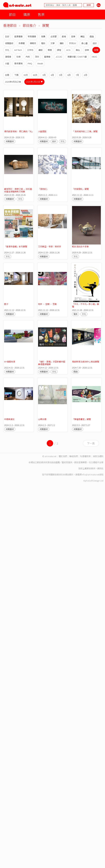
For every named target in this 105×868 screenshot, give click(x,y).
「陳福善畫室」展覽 (81, 419)
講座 (40, 50)
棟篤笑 (33, 43)
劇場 (64, 36)
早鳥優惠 (32, 36)
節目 (12, 14)
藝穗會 (47, 57)
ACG (68, 50)
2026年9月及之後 (13, 82)
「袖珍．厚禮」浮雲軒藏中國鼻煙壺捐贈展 (52, 363)
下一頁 (91, 443)
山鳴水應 (42, 419)
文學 (52, 43)
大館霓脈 (42, 131)
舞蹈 (82, 36)
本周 (7, 75)
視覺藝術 (9, 43)
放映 (87, 50)
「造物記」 (43, 189)
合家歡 (54, 36)
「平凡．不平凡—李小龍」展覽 (85, 305)
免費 (43, 36)
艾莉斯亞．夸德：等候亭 (50, 246)
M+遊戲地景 (10, 362)
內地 (28, 57)
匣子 (6, 304)
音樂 (73, 36)
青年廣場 (18, 63)
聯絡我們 (74, 456)
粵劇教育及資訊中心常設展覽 (86, 362)
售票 (41, 14)
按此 (101, 468)
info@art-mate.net (90, 474)
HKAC (95, 57)
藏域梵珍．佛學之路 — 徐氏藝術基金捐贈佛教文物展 (18, 190)
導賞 (50, 50)
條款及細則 (98, 456)
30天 (26, 75)
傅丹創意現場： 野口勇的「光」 (19, 131)
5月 (61, 75)
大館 (7, 63)
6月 (69, 75)
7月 (77, 75)
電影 (43, 43)
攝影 (62, 43)
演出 (78, 50)
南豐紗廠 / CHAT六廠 (77, 57)
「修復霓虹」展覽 (80, 189)
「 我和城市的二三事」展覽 (85, 131)
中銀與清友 (9, 419)
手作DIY (73, 43)
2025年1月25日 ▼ (34, 82)
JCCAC (59, 57)
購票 (27, 14)
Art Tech (18, 50)
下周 (16, 75)
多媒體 (22, 43)
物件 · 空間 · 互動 (47, 304)
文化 (7, 50)
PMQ (30, 63)
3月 (44, 75)
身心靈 (84, 43)
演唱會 (8, 57)
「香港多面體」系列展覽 (16, 246)
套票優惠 (18, 36)
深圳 (37, 57)
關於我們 (63, 456)
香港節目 (10, 25)
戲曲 (92, 36)
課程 (59, 50)
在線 (18, 57)
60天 (35, 75)
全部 (7, 36)
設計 (95, 43)
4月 (52, 75)
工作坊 (30, 50)
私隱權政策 (85, 456)
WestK (40, 63)
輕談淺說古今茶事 (80, 246)
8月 (86, 75)
